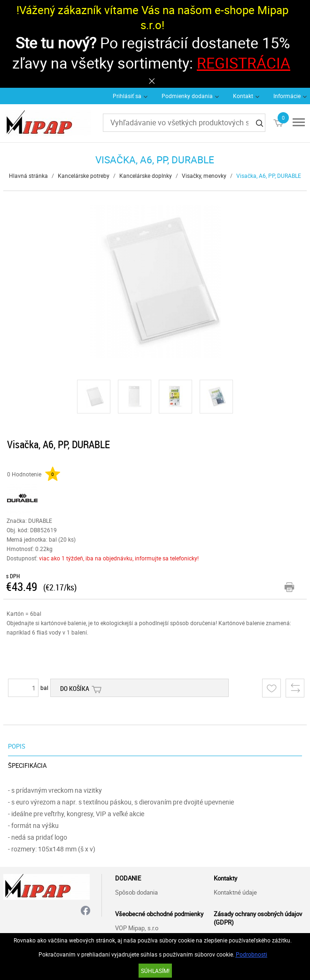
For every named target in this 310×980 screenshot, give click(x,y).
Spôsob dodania (136, 892)
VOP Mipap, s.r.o (137, 928)
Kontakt (243, 96)
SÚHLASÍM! (155, 971)
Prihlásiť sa (127, 96)
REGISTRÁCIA (244, 63)
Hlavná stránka (28, 176)
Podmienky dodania (187, 96)
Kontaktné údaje (235, 892)
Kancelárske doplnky (146, 176)
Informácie (287, 96)
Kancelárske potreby (84, 176)
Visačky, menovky (204, 176)
